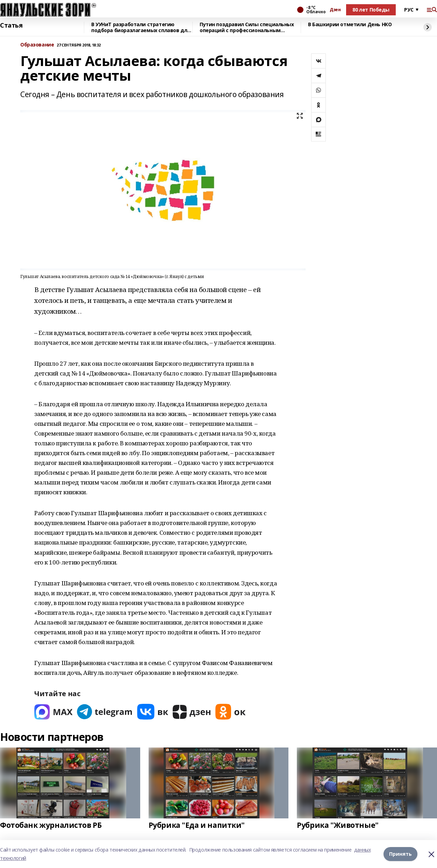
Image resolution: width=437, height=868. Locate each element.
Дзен (335, 10)
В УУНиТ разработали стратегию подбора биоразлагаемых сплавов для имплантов (141, 27)
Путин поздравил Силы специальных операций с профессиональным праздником (247, 27)
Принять (400, 854)
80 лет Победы (371, 10)
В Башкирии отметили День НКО (350, 25)
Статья (11, 25)
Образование (37, 45)
